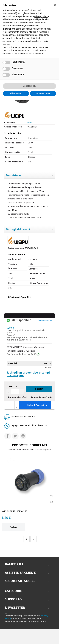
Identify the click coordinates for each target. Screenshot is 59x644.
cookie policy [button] (44, 29)
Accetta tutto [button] (43, 93)
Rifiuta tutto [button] (16, 93)
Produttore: (10, 122)
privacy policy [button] (41, 16)
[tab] (29, 175)
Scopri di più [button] (29, 86)
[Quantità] (15, 391)
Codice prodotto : (13, 127)
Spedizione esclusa (25, 330)
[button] (55, 5)
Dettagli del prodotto (20, 229)
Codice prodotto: (16, 248)
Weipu (30, 122)
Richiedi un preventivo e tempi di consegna (28, 374)
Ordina (39, 389)
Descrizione (13, 175)
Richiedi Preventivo (35, 406)
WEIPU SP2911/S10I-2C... (15, 511)
